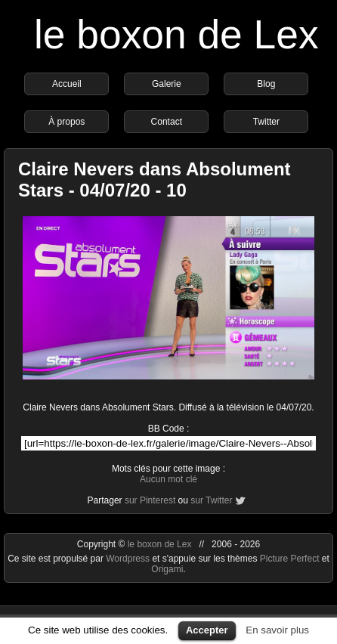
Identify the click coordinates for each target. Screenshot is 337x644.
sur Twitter (211, 500)
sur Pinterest (150, 500)
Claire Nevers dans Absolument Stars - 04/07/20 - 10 (155, 180)
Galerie (167, 84)
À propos (66, 122)
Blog (266, 84)
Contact (167, 122)
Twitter (266, 122)
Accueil (67, 84)
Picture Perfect (290, 559)
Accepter (207, 630)
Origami (167, 569)
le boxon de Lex (176, 34)
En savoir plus (277, 630)
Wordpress (129, 559)
